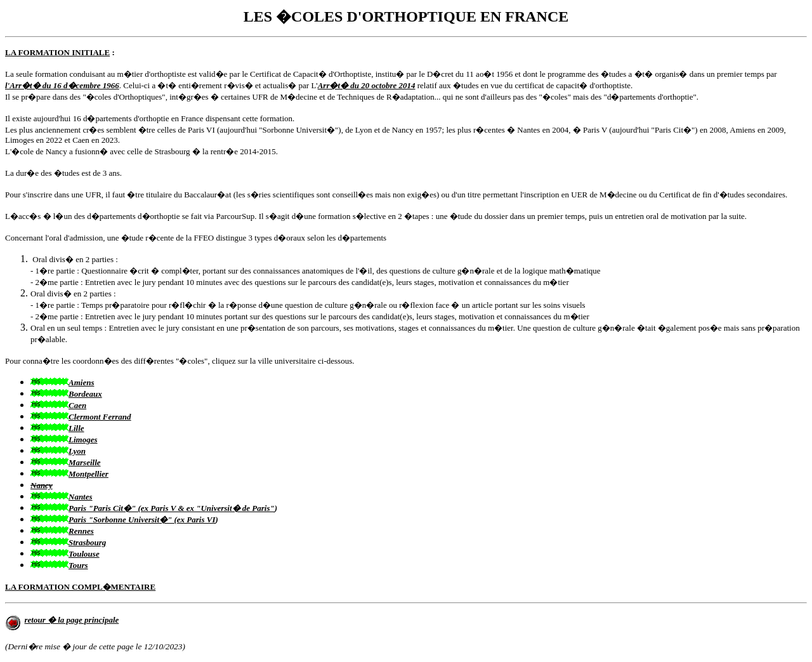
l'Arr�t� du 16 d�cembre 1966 (62, 85)
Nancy (42, 485)
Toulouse (84, 554)
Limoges (83, 440)
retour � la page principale (72, 620)
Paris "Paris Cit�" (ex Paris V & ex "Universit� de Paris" (172, 508)
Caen (77, 405)
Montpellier (88, 474)
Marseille (85, 462)
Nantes (81, 497)
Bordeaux (85, 394)
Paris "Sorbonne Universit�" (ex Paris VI (142, 520)
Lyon (77, 451)
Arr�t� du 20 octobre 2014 (367, 85)
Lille (76, 428)
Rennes (81, 531)
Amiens (81, 382)
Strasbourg (87, 542)
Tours (78, 565)
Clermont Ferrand (100, 417)
